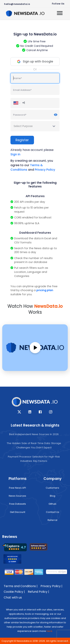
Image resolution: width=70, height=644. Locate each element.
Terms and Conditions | (21, 586)
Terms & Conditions (27, 167)
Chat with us (13, 597)
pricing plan (45, 290)
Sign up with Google (35, 61)
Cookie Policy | (14, 592)
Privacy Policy (45, 170)
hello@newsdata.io (17, 4)
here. (50, 631)
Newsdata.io (24, 641)
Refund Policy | (38, 592)
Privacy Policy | (51, 586)
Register (22, 140)
